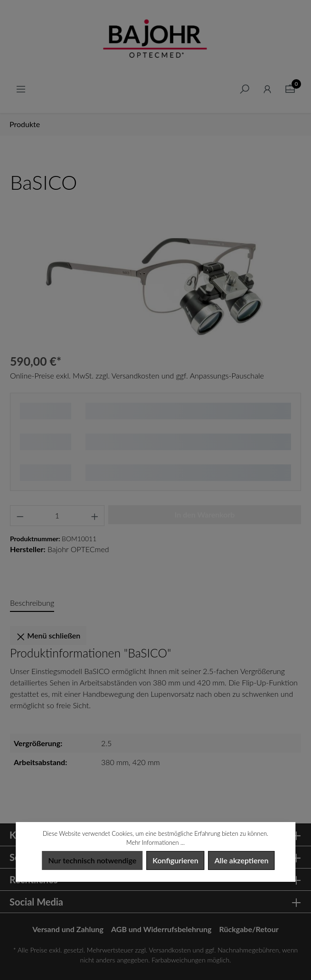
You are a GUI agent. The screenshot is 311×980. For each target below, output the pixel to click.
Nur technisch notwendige (92, 860)
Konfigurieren (175, 860)
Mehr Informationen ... (155, 842)
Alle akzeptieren (242, 860)
